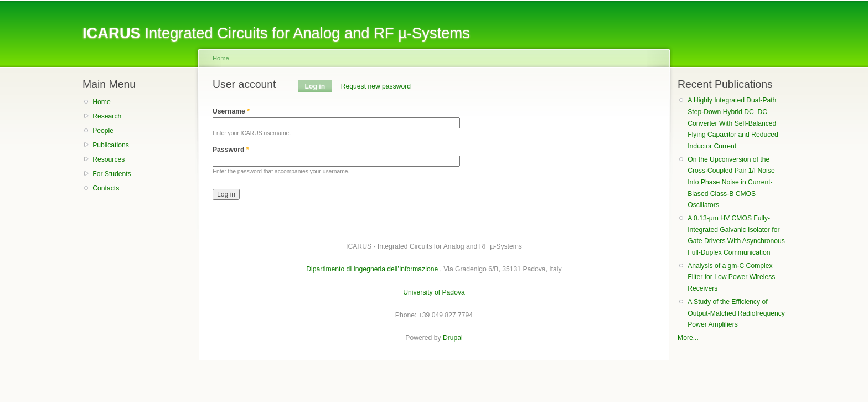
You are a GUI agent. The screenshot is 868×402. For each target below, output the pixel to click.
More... (688, 338)
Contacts (106, 188)
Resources (108, 159)
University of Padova (434, 292)
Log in (319, 86)
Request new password (376, 86)
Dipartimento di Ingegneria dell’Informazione (372, 269)
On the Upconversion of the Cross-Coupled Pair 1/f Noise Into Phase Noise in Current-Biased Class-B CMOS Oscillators (731, 182)
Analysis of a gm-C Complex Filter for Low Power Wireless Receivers (731, 277)
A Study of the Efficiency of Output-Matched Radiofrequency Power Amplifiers (736, 313)
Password (231, 150)
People (103, 131)
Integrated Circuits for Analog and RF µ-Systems (276, 33)
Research (107, 116)
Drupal (453, 338)
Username (231, 111)
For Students (112, 174)
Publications (111, 145)
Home (101, 102)
